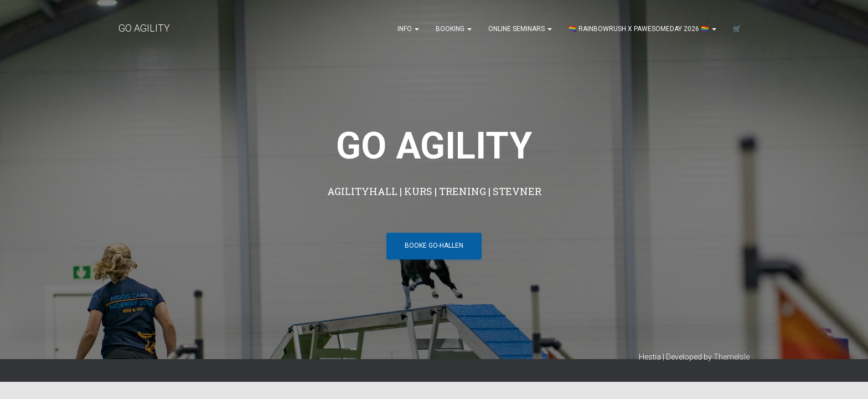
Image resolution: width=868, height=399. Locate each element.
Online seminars (520, 29)
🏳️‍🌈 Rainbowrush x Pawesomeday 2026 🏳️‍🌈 (642, 29)
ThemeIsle (732, 247)
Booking (454, 29)
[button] (416, 29)
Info (408, 29)
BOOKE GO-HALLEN (434, 181)
